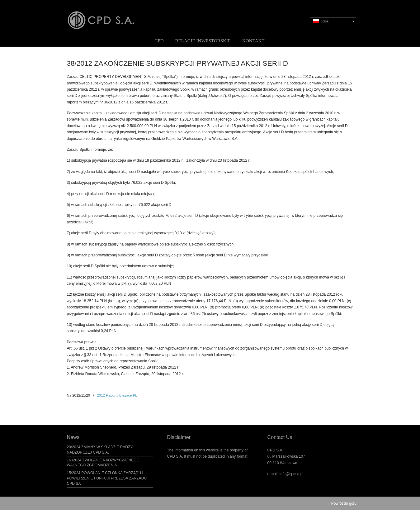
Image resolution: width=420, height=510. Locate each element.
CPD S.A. (108, 16)
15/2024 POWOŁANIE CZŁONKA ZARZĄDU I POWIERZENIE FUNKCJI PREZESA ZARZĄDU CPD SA (107, 478)
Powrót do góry (344, 503)
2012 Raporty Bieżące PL (117, 395)
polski (321, 21)
